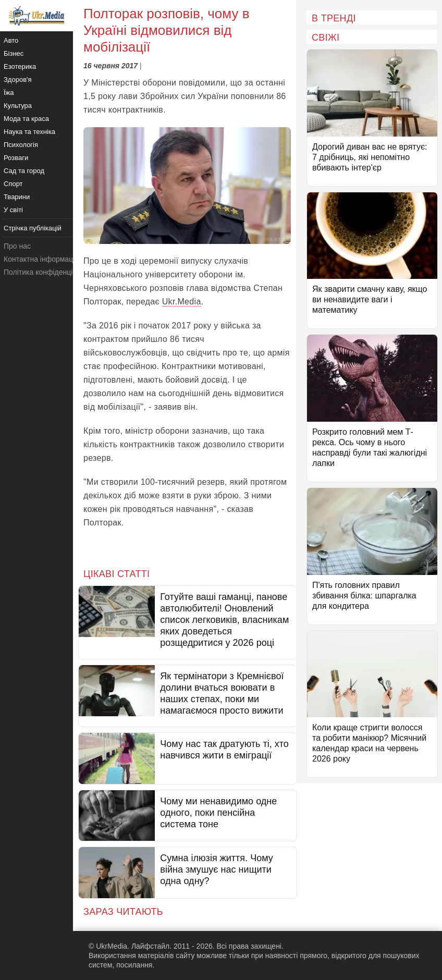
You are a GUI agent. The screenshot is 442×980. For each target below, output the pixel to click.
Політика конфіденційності (48, 272)
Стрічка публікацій (33, 228)
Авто (11, 40)
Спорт (13, 184)
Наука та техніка (29, 132)
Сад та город (24, 171)
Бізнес (14, 53)
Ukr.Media (182, 302)
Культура (18, 106)
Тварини (17, 197)
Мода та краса (26, 119)
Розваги (16, 158)
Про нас (17, 246)
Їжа (9, 93)
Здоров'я (18, 79)
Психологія (21, 145)
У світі (13, 210)
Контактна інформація (41, 259)
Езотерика (20, 66)
